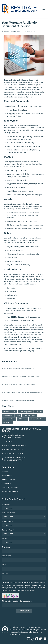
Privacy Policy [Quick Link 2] (7, 476)
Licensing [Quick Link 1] (5, 471)
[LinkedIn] (41, 639)
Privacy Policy (20, 590)
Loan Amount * (7, 521)
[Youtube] (29, 639)
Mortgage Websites (17, 632)
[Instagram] (45, 639)
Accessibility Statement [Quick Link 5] (10, 488)
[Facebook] (37, 639)
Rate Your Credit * (9, 513)
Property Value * (8, 530)
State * (5, 538)
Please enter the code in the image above (17, 601)
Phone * (5, 574)
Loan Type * (6, 504)
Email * (5, 565)
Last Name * (7, 556)
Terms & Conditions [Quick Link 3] (8, 480)
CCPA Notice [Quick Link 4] (6, 484)
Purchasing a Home (30, 31)
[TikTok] (33, 639)
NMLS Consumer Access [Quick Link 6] (10, 492)
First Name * (7, 547)
